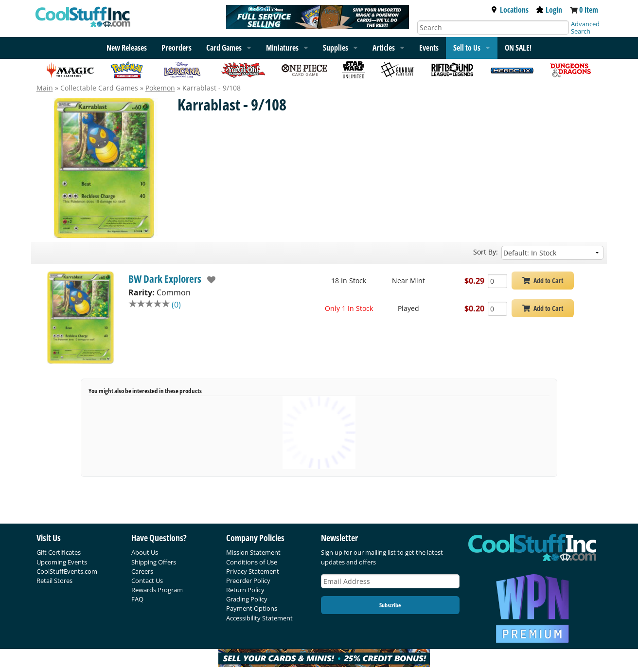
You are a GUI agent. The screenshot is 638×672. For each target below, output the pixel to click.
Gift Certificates (59, 552)
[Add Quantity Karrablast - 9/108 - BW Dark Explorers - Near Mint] (497, 281)
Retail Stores (54, 581)
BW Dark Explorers (165, 279)
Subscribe (390, 605)
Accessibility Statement (259, 618)
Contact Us (147, 581)
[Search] (493, 27)
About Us (145, 552)
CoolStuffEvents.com (67, 571)
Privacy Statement (253, 571)
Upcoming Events (62, 562)
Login (549, 10)
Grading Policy (247, 599)
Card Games (224, 48)
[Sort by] (552, 253)
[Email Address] (390, 581)
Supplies (336, 48)
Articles (384, 48)
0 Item (589, 10)
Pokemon (160, 88)
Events (429, 48)
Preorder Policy (248, 581)
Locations (510, 10)
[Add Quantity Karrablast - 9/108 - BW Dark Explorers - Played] (497, 309)
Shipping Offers (154, 562)
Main (45, 88)
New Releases (127, 48)
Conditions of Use (252, 562)
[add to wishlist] (209, 280)
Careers (142, 571)
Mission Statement (253, 552)
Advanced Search (585, 27)
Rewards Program (157, 590)
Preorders (177, 48)
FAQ (137, 599)
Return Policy (245, 590)
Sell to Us (467, 48)
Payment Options (252, 608)
